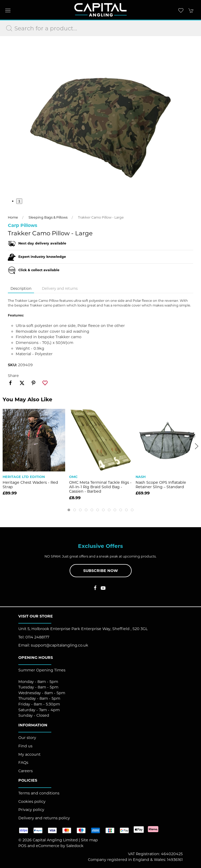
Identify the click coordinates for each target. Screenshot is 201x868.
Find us (25, 746)
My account (29, 754)
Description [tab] (21, 288)
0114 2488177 (37, 637)
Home (13, 217)
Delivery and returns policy (44, 818)
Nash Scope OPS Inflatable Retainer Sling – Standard (161, 484)
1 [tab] (19, 201)
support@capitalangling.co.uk (60, 645)
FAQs (23, 763)
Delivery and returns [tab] (60, 288)
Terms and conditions (39, 793)
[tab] (69, 510)
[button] (8, 10)
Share (13, 376)
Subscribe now (101, 571)
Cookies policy (32, 802)
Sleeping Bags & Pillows (48, 217)
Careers (26, 771)
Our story (27, 738)
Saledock (75, 846)
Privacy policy (31, 810)
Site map (89, 840)
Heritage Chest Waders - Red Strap (30, 484)
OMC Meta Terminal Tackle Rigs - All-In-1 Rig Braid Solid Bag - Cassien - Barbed (100, 487)
